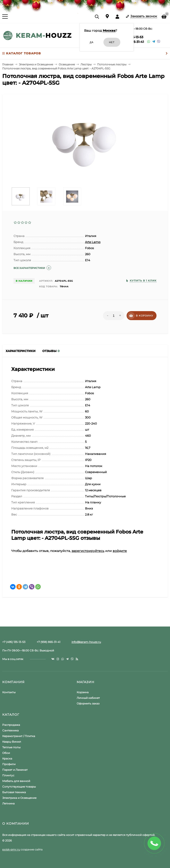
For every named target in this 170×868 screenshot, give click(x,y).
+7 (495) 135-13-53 (14, 642)
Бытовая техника (14, 792)
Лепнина (8, 803)
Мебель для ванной (16, 781)
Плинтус (8, 775)
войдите (120, 551)
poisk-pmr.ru (11, 849)
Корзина (83, 692)
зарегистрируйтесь (88, 551)
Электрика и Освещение (19, 798)
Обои (6, 753)
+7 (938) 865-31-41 (48, 642)
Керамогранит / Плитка (19, 736)
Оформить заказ (88, 703)
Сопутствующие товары (19, 787)
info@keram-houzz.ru (86, 642)
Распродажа (11, 725)
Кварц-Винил (12, 742)
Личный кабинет (88, 698)
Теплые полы (11, 747)
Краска (7, 758)
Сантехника (10, 730)
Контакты (9, 692)
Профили (9, 764)
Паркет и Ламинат (15, 770)
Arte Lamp (93, 242)
